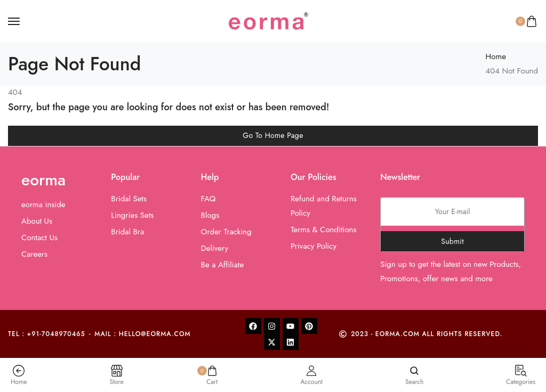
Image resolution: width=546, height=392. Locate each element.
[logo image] (268, 20)
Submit (452, 241)
